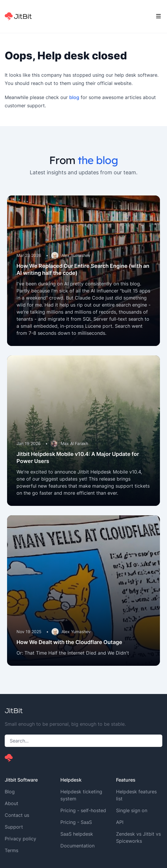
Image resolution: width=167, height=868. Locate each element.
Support (14, 827)
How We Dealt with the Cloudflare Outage (69, 642)
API (120, 822)
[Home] (18, 16)
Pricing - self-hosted (83, 810)
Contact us (17, 815)
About (11, 803)
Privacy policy (20, 839)
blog (74, 97)
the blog (98, 160)
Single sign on (132, 810)
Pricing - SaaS (76, 822)
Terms (11, 850)
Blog (10, 792)
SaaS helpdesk (77, 834)
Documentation (77, 846)
